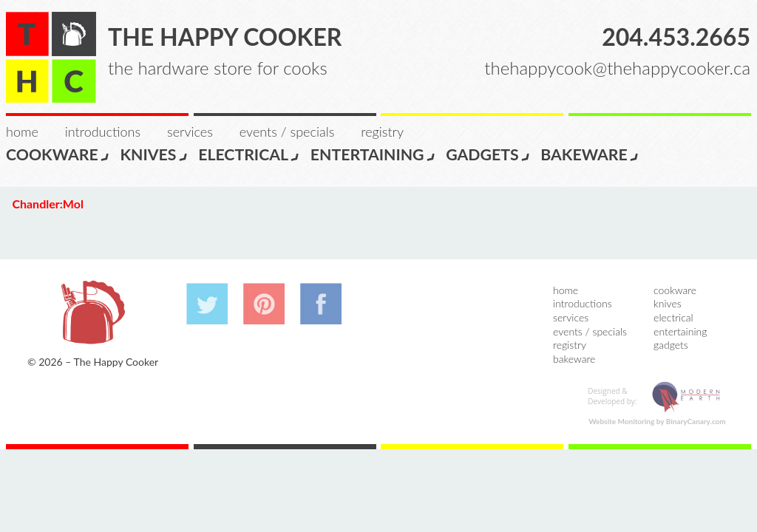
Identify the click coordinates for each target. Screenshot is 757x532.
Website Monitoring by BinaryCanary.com (657, 421)
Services (190, 132)
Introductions (103, 132)
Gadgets (488, 154)
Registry (382, 132)
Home (22, 132)
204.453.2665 (676, 37)
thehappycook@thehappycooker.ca (617, 68)
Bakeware (590, 154)
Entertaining (373, 154)
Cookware (58, 154)
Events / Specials (287, 132)
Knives (154, 154)
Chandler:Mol (47, 204)
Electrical (249, 154)
